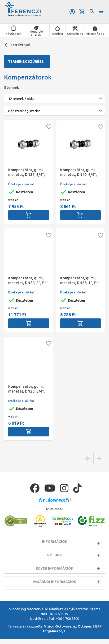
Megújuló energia (36, 33)
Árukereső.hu (54, 509)
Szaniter (57, 34)
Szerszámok (75, 34)
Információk (55, 541)
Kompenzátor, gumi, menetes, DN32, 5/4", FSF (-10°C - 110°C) (27, 172)
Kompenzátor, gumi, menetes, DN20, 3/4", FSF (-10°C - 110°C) (27, 389)
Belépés (72, 12)
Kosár (82, 12)
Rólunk (55, 556)
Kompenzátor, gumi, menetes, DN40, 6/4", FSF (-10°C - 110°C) (79, 172)
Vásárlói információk (54, 586)
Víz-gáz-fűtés (95, 34)
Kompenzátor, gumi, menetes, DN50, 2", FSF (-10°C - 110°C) (28, 281)
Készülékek (14, 34)
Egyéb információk (55, 571)
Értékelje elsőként (21, 184)
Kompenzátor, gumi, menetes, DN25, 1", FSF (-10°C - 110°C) (80, 281)
